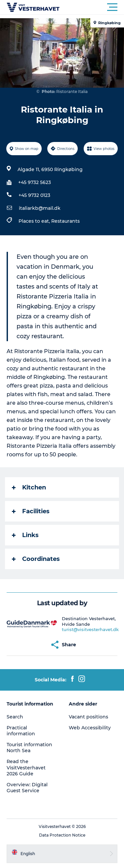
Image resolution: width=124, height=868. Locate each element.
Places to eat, (35, 221)
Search (15, 717)
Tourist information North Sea (29, 748)
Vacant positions (88, 717)
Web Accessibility (90, 728)
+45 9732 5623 (35, 182)
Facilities (31, 511)
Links (25, 535)
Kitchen (29, 487)
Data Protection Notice (62, 835)
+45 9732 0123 (34, 195)
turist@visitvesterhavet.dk (90, 629)
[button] (92, 7)
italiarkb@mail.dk (40, 208)
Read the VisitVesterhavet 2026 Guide (26, 767)
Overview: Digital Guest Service (27, 788)
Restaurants (65, 221)
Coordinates (36, 559)
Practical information (21, 731)
